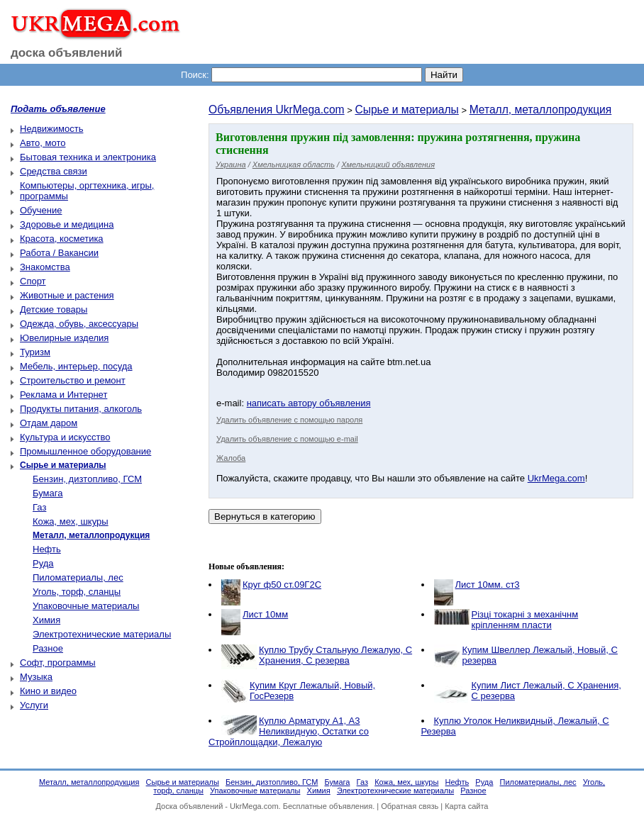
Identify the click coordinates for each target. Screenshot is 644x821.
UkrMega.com (556, 478)
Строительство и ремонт (73, 380)
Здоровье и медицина (67, 224)
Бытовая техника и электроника (88, 157)
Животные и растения (67, 295)
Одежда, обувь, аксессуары (79, 324)
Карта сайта (466, 806)
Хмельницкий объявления (388, 164)
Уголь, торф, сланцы (77, 592)
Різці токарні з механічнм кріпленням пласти (525, 620)
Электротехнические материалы (102, 634)
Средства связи (54, 171)
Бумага (48, 493)
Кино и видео (48, 691)
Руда (43, 563)
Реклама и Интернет (63, 395)
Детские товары (54, 309)
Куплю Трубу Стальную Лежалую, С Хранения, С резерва (335, 655)
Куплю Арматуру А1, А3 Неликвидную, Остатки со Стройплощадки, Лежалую (289, 731)
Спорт (33, 281)
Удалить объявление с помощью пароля (289, 420)
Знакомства (45, 267)
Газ (39, 507)
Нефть (47, 549)
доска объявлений (67, 53)
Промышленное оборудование (85, 451)
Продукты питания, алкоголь (81, 409)
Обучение (41, 210)
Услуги (34, 705)
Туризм (35, 352)
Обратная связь (410, 806)
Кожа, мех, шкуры (71, 521)
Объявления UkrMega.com (277, 110)
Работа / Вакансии (59, 253)
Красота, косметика (62, 239)
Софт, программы (58, 663)
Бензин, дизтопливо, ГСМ (87, 479)
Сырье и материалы (406, 110)
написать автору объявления (309, 403)
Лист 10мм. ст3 (488, 585)
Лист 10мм (265, 614)
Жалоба (231, 458)
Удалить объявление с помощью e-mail (287, 439)
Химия (46, 620)
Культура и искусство (65, 437)
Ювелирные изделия (64, 338)
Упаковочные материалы (86, 606)
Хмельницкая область (294, 164)
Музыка (36, 677)
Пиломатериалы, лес (78, 577)
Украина (231, 164)
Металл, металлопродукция (541, 110)
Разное (48, 648)
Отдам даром (49, 423)
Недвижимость (51, 129)
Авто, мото (43, 143)
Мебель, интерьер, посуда (76, 366)
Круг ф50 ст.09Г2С (282, 585)
